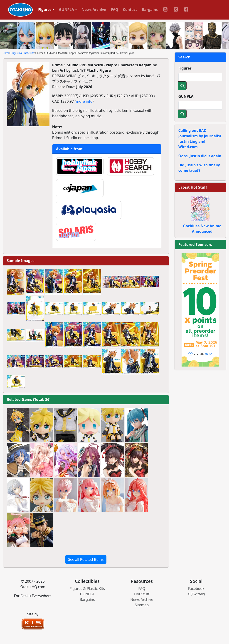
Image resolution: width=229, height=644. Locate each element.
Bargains (150, 10)
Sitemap (142, 605)
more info (84, 101)
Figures (185, 68)
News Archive (94, 10)
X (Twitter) (196, 594)
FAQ (115, 10)
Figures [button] (45, 10)
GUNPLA (186, 96)
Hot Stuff (142, 594)
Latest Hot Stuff (193, 187)
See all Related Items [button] (86, 559)
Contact (130, 10)
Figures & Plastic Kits (23, 53)
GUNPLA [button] (67, 10)
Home (6, 53)
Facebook (196, 589)
